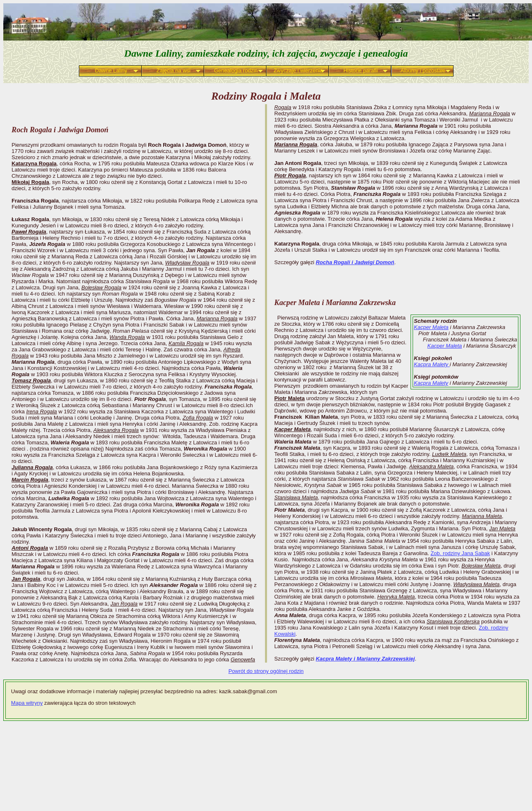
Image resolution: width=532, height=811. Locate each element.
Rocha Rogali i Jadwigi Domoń (355, 262)
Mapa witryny (27, 703)
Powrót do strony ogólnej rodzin (266, 671)
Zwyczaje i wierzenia (298, 70)
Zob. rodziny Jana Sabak (460, 553)
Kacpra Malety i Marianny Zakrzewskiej (365, 659)
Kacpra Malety (432, 364)
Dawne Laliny (111, 70)
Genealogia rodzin (236, 70)
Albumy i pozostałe (423, 70)
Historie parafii (360, 70)
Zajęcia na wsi (173, 70)
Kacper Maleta (431, 327)
